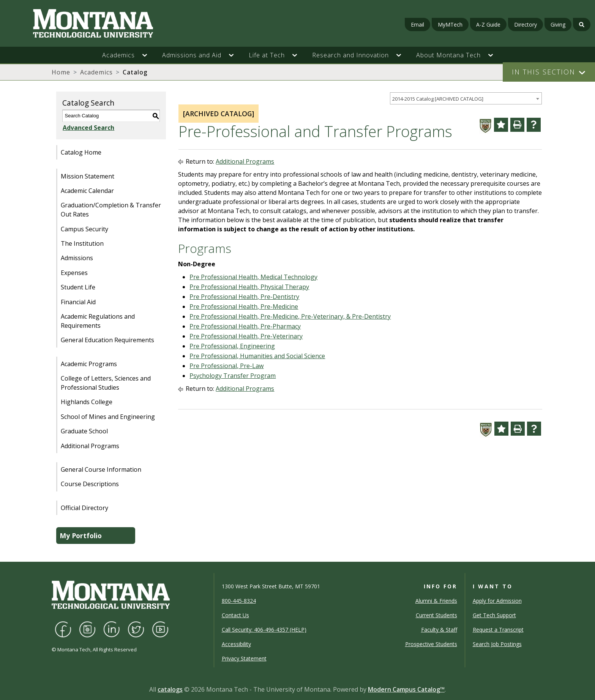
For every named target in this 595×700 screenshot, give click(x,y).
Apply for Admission (497, 601)
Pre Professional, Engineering (232, 346)
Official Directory (84, 508)
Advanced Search (88, 128)
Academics (96, 72)
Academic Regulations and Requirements (98, 321)
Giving (558, 24)
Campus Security (84, 229)
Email (417, 24)
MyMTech (450, 24)
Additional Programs (90, 446)
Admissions (77, 258)
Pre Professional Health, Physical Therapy (249, 287)
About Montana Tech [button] (448, 55)
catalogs (170, 689)
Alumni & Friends (436, 601)
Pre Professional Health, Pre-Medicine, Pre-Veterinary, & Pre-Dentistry (290, 316)
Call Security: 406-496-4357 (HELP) (264, 630)
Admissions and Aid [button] (192, 55)
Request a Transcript (498, 630)
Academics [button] (118, 55)
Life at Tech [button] (267, 55)
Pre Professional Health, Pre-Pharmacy (245, 326)
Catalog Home (81, 152)
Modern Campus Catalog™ (406, 689)
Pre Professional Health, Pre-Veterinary (246, 336)
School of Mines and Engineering (108, 417)
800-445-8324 (239, 601)
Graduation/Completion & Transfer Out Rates (111, 210)
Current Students (436, 615)
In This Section (544, 72)
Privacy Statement (244, 658)
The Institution (82, 243)
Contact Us (235, 615)
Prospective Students (431, 644)
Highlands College (87, 402)
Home (61, 72)
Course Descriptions (90, 484)
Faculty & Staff (439, 630)
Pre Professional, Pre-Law (226, 366)
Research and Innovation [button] (350, 55)
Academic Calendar (87, 191)
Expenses (74, 273)
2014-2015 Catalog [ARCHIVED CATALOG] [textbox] (438, 99)
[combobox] (466, 99)
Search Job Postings (497, 644)
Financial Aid (78, 302)
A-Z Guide (488, 24)
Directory (526, 24)
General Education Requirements (107, 340)
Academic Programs (89, 364)
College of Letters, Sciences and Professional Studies (106, 383)
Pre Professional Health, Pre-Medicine (244, 307)
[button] (148, 55)
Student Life (78, 287)
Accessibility (236, 644)
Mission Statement (88, 176)
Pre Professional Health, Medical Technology (253, 277)
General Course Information (101, 469)
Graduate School (84, 431)
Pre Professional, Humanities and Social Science (257, 356)
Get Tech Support (494, 615)
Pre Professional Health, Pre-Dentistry (244, 297)
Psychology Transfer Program (233, 376)
